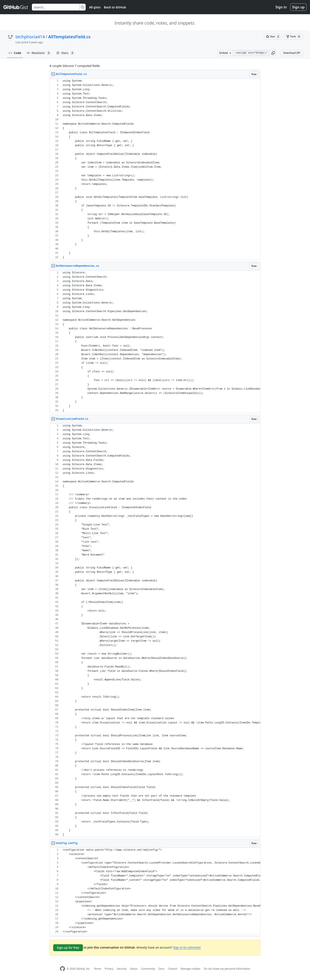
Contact (173, 969)
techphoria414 (30, 37)
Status (134, 969)
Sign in (281, 7)
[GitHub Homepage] (62, 969)
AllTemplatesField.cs (69, 37)
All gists (95, 7)
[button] (273, 53)
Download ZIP (292, 53)
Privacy (109, 969)
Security (122, 969)
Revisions (39, 53)
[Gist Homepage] (16, 7)
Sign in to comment (187, 947)
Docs (161, 969)
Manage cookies (190, 969)
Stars (65, 53)
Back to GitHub (115, 7)
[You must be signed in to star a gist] (273, 37)
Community (148, 969)
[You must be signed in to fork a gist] (294, 37)
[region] (155, 169)
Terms (98, 969)
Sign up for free (68, 948)
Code (15, 53)
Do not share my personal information (227, 969)
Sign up (298, 7)
